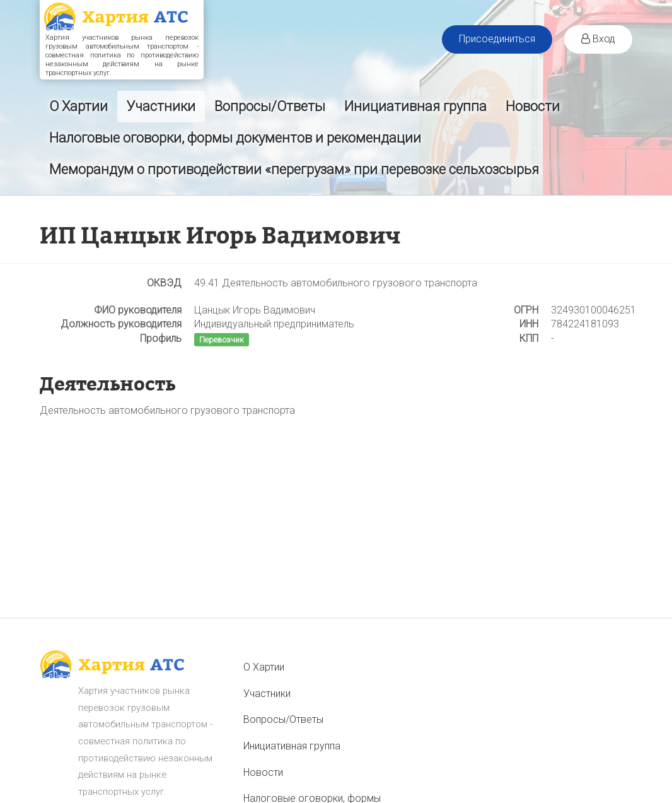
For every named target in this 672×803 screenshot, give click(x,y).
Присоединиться (497, 39)
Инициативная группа (415, 106)
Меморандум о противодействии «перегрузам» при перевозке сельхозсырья (294, 169)
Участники (161, 106)
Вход (598, 39)
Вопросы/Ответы (270, 106)
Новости (533, 106)
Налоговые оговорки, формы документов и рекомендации (235, 138)
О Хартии (78, 106)
